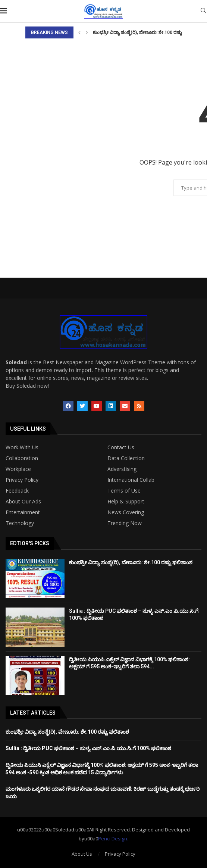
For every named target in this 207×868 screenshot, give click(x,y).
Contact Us (121, 447)
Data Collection (126, 458)
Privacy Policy (22, 480)
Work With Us (22, 447)
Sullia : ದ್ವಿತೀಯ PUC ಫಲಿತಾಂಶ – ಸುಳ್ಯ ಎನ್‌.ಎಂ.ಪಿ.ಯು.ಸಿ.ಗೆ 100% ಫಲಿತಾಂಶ (88, 748)
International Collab (131, 480)
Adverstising (122, 469)
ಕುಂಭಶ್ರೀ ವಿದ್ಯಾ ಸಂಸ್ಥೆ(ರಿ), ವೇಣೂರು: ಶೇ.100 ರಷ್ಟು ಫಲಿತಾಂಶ (147, 32)
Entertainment (23, 512)
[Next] (87, 32)
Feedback (17, 491)
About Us (82, 854)
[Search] (203, 11)
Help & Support (126, 502)
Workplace (18, 469)
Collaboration (22, 458)
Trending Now (125, 523)
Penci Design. (113, 839)
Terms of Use (124, 491)
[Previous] (79, 32)
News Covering (126, 512)
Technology (20, 523)
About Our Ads (23, 502)
